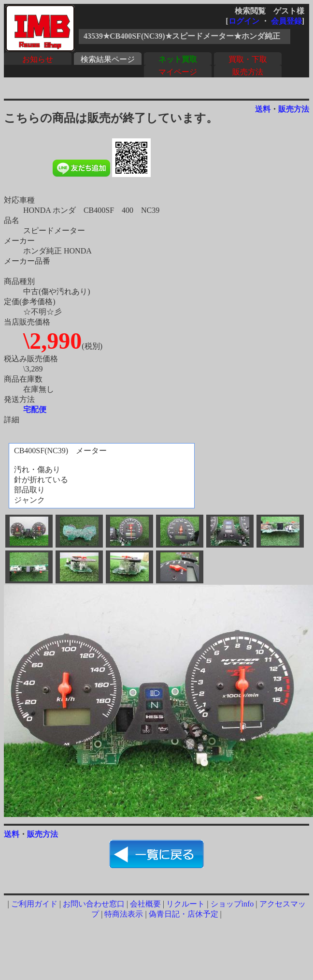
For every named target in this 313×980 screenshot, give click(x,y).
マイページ (178, 72)
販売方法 (248, 72)
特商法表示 (124, 914)
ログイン (244, 21)
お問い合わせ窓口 (94, 904)
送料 (263, 109)
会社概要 (145, 904)
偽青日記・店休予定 (184, 914)
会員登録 (286, 21)
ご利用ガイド (34, 904)
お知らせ (38, 59)
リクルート (185, 904)
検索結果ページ (108, 59)
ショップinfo (232, 904)
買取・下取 (248, 59)
